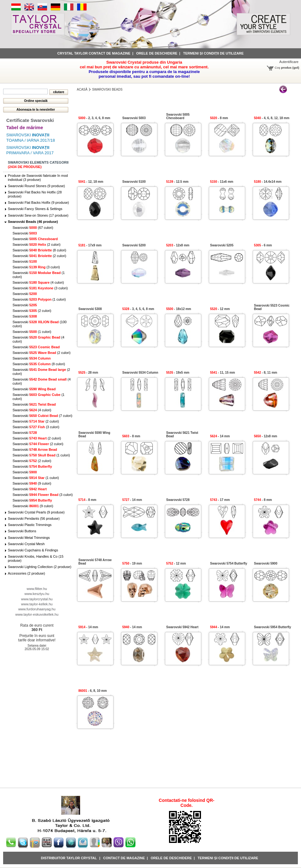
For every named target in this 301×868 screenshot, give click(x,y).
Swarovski (25, 233)
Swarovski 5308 (90, 309)
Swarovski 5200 (134, 245)
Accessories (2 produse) (26, 573)
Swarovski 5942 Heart (182, 627)
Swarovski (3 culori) (36, 267)
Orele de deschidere (157, 53)
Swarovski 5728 (178, 500)
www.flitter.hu (37, 589)
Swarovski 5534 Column (140, 373)
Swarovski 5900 (266, 563)
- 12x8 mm (178, 245)
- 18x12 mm (179, 309)
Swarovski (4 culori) (38, 282)
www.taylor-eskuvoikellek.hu (37, 614)
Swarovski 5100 (134, 182)
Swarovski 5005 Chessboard (178, 116)
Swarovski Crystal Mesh (26, 544)
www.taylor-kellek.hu (37, 604)
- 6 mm (263, 245)
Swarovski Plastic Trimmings (30, 525)
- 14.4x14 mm (268, 182)
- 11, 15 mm (223, 373)
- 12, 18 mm (91, 182)
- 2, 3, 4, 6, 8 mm (94, 118)
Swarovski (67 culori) (33, 228)
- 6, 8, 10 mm (93, 691)
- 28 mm (88, 373)
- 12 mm (220, 309)
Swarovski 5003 (134, 118)
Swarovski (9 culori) (32, 483)
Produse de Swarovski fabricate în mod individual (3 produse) (38, 178)
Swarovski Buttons (22, 531)
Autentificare (289, 62)
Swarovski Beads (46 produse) (33, 222)
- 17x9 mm (90, 245)
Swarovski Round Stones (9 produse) (36, 186)
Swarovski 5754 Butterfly (229, 563)
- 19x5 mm (178, 373)
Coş (277, 68)
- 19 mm (132, 563)
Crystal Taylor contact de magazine (94, 53)
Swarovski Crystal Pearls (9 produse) (36, 512)
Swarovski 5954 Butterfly (272, 627)
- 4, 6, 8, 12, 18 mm (272, 118)
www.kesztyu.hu (37, 594)
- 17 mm (220, 500)
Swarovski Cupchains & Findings (33, 550)
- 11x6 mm (222, 182)
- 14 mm (220, 436)
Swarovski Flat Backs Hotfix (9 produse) (38, 203)
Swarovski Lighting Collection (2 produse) (40, 567)
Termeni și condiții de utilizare (213, 53)
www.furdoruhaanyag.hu (37, 609)
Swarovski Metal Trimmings (29, 538)
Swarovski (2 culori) (37, 245)
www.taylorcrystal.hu (37, 599)
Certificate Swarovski (30, 120)
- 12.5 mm (177, 182)
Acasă (82, 89)
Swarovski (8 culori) (39, 250)
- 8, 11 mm (266, 373)
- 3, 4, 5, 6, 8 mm (138, 309)
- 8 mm (219, 118)
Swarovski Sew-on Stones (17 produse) (38, 215)
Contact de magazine (124, 858)
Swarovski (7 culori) (42, 416)
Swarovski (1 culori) (39, 299)
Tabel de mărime (25, 127)
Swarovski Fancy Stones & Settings (35, 209)
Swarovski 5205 (222, 245)
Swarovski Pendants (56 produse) (34, 518)
